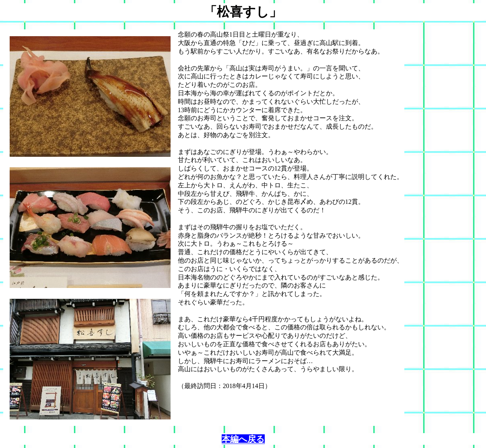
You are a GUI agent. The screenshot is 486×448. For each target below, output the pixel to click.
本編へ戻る (243, 439)
